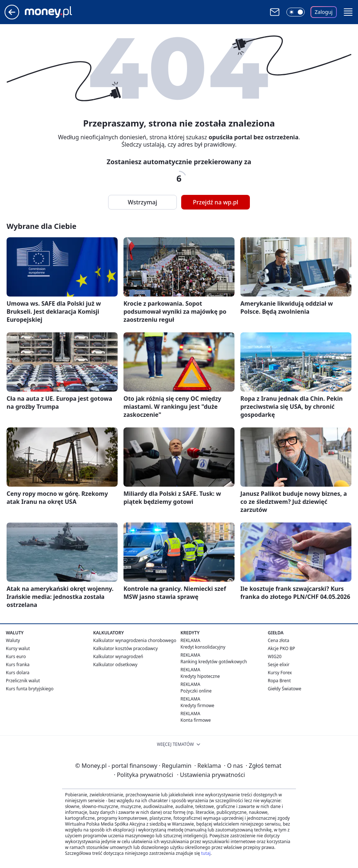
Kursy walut (18, 648)
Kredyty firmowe (197, 705)
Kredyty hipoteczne (200, 676)
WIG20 (275, 656)
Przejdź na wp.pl (216, 202)
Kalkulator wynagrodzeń (118, 656)
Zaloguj (324, 12)
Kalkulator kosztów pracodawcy (125, 648)
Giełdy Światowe (285, 689)
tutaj (206, 853)
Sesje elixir (279, 665)
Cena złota (279, 640)
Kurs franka (18, 665)
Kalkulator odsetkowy (115, 665)
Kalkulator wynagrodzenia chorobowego (135, 640)
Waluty (13, 640)
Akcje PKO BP (281, 648)
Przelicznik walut (23, 681)
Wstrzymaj (142, 202)
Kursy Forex (280, 673)
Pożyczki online (196, 691)
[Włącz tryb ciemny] (296, 12)
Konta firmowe (196, 720)
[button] (348, 12)
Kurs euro (16, 656)
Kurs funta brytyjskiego (30, 689)
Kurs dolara (18, 673)
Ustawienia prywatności (211, 775)
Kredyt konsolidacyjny (203, 647)
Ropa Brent (279, 681)
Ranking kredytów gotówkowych (214, 662)
